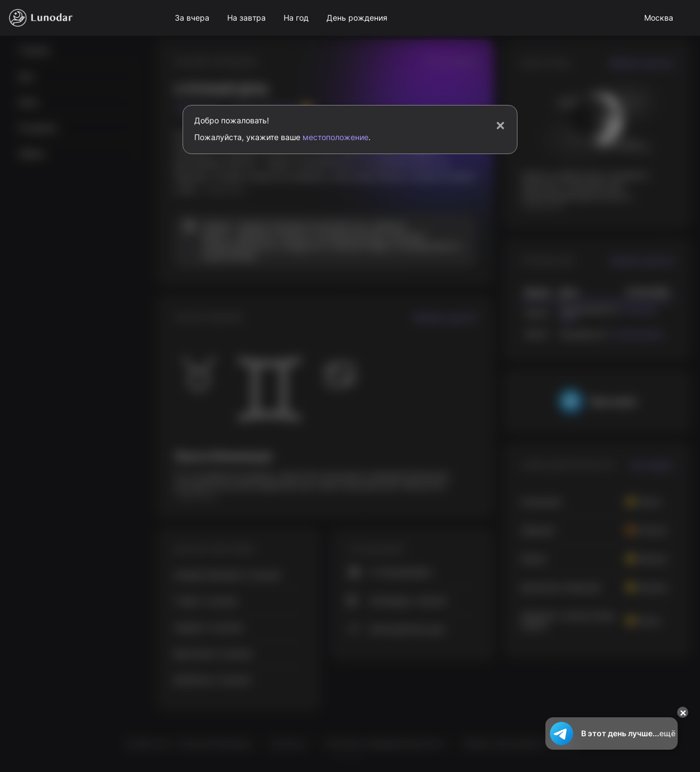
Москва (659, 18)
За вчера (192, 18)
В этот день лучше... (612, 733)
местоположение (335, 137)
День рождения (357, 18)
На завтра (246, 18)
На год (296, 18)
